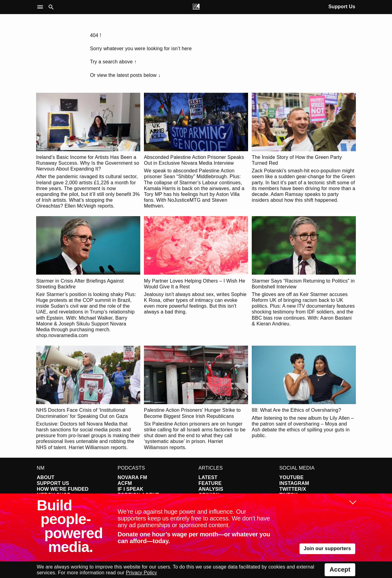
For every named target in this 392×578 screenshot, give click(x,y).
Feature (210, 483)
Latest (208, 477)
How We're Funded (63, 489)
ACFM (125, 483)
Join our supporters (327, 548)
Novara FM (132, 477)
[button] (41, 7)
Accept (340, 569)
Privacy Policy (141, 573)
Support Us (342, 7)
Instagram (294, 483)
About (46, 477)
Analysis (211, 489)
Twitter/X (293, 489)
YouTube (291, 477)
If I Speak (130, 489)
